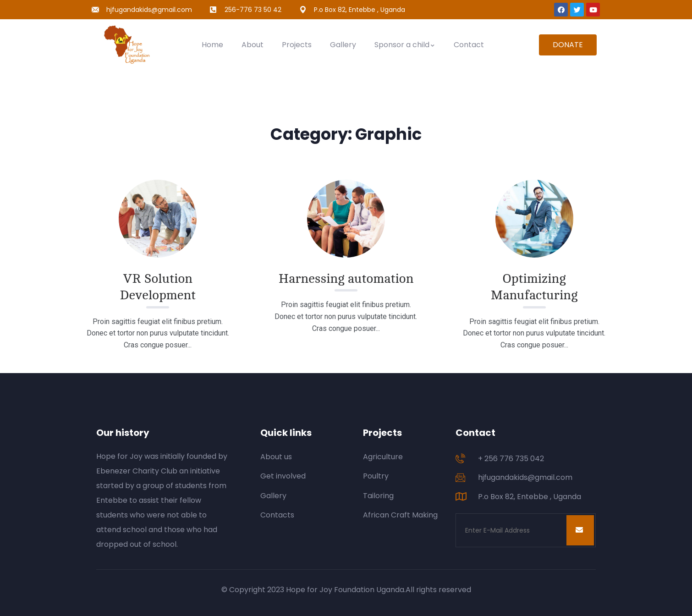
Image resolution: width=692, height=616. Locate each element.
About (253, 45)
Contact (469, 45)
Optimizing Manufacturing (534, 287)
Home (212, 45)
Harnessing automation (346, 279)
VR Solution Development (158, 287)
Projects (297, 45)
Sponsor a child (405, 45)
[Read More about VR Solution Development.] (158, 219)
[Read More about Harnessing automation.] (346, 219)
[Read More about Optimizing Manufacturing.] (534, 219)
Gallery (343, 45)
